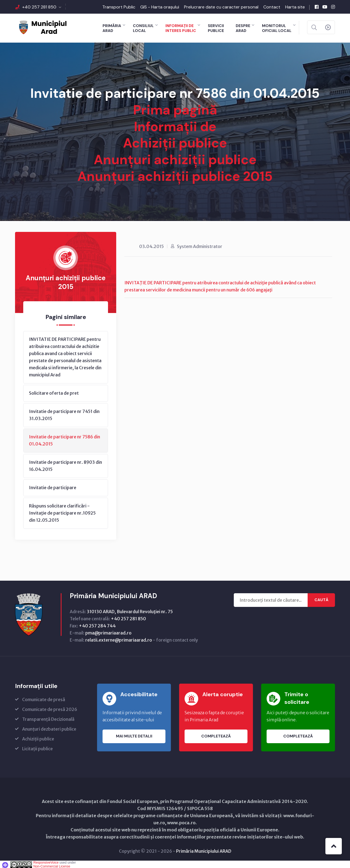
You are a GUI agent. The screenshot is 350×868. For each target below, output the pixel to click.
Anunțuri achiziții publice (175, 159)
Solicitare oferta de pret (54, 392)
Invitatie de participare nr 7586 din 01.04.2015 (65, 439)
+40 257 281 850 (39, 7)
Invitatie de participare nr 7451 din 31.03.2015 (64, 414)
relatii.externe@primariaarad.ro (119, 639)
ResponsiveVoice (46, 861)
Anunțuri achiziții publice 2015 (175, 175)
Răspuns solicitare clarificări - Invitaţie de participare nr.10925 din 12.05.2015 (62, 512)
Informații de (175, 126)
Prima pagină (175, 110)
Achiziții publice (175, 143)
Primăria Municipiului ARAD (204, 850)
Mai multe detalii (134, 735)
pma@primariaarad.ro (108, 632)
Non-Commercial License (52, 865)
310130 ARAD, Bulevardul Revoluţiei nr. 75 (130, 610)
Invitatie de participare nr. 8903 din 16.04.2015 (65, 465)
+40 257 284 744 (97, 625)
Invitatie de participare (53, 486)
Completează (216, 735)
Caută (321, 599)
